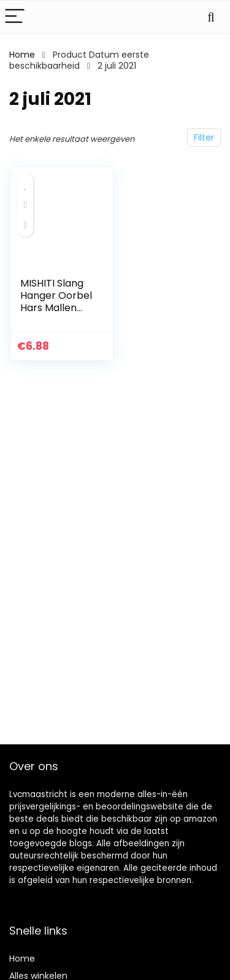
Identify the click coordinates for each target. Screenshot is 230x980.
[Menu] (15, 17)
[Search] (211, 17)
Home (22, 55)
